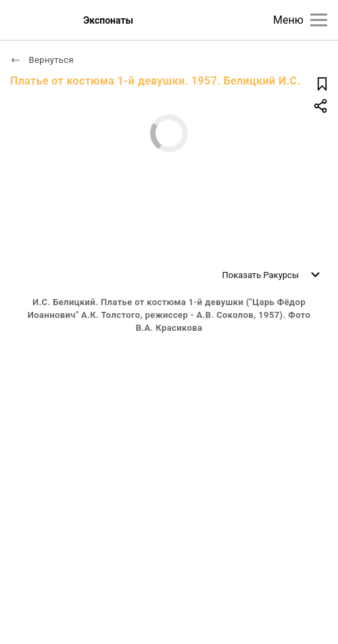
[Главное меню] (319, 20)
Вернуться (42, 60)
